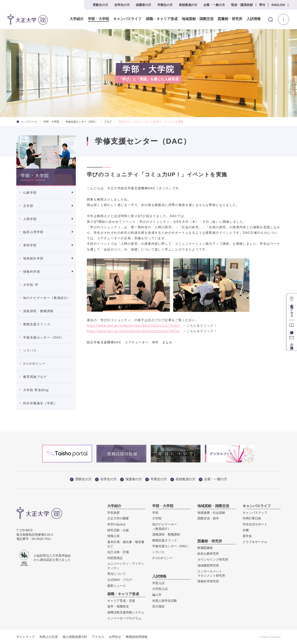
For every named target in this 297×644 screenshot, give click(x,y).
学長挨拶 (113, 513)
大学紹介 (77, 19)
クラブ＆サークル (255, 542)
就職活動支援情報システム (126, 612)
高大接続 (158, 606)
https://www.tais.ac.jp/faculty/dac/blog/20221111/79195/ (133, 326)
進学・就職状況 (118, 606)
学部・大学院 (98, 19)
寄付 (262, 5)
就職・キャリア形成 (161, 19)
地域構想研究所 (208, 565)
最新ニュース (117, 586)
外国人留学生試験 (165, 601)
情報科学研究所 (208, 581)
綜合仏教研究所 (208, 554)
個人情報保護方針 (75, 637)
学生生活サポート (255, 524)
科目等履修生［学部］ (40, 403)
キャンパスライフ (127, 19)
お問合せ (115, 637)
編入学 (157, 595)
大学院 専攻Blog (36, 390)
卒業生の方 (165, 5)
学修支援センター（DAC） (81, 122)
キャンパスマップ (255, 513)
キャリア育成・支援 (121, 601)
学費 (246, 530)
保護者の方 (143, 5)
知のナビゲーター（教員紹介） (47, 298)
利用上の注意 (49, 637)
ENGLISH (278, 5)
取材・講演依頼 (242, 5)
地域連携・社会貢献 (211, 513)
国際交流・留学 (208, 518)
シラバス (30, 350)
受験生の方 (100, 5)
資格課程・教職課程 (38, 311)
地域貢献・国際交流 (197, 19)
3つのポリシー (34, 364)
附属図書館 (205, 548)
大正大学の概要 (118, 518)
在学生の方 (122, 5)
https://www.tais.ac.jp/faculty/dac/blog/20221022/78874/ (133, 331)
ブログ (108, 122)
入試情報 (254, 19)
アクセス (98, 637)
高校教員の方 (188, 5)
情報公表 (113, 536)
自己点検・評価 (118, 552)
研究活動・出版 (118, 530)
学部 (155, 513)
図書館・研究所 (230, 19)
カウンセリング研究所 (213, 559)
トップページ (27, 122)
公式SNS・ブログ (120, 580)
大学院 (30, 285)
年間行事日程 (252, 518)
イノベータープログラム (124, 618)
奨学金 (247, 536)
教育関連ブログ (35, 377)
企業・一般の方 (214, 5)
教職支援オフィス (37, 324)
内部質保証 (115, 558)
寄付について (117, 574)
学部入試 (158, 583)
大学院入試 (160, 589)
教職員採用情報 (137, 637)
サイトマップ (26, 637)
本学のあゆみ (117, 524)
